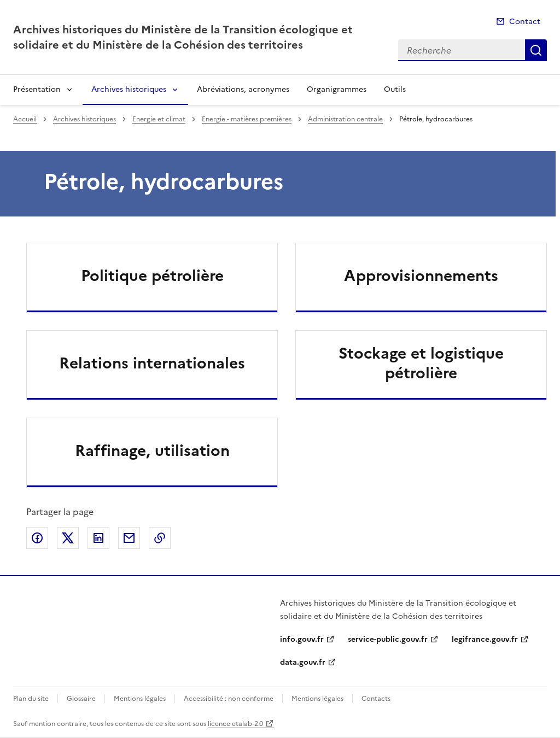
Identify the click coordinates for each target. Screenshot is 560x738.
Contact (525, 22)
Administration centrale (345, 119)
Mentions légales (140, 699)
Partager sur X (68, 538)
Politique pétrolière (152, 276)
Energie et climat (159, 119)
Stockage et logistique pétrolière (421, 363)
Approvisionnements (421, 276)
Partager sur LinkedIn (98, 538)
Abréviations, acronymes (243, 89)
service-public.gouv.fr (388, 639)
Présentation (37, 89)
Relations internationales (152, 363)
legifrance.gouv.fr (485, 639)
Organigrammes (337, 89)
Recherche (536, 50)
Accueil (25, 119)
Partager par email (129, 538)
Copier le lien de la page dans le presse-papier (160, 538)
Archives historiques (129, 89)
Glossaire (81, 699)
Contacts (376, 699)
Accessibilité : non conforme (229, 699)
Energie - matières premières (247, 119)
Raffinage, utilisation (152, 450)
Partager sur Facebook (37, 538)
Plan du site (31, 699)
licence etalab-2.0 (235, 724)
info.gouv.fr (302, 639)
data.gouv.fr (303, 662)
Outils (395, 89)
